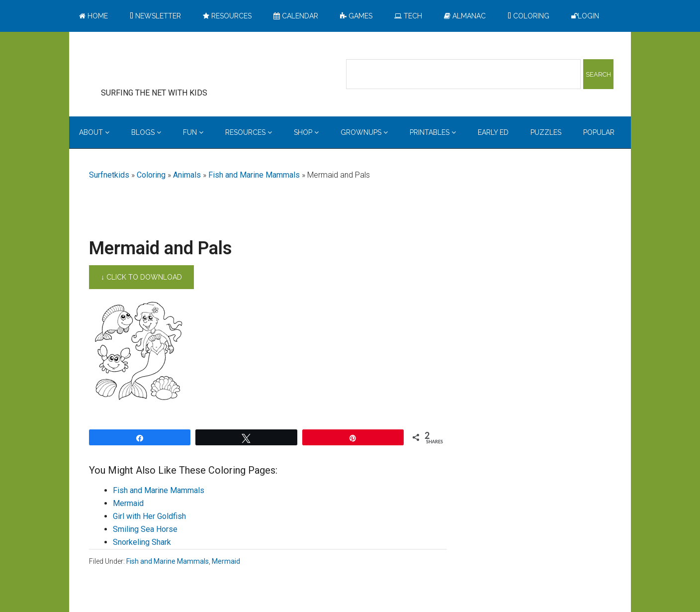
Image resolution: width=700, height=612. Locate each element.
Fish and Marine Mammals (254, 175)
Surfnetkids (109, 175)
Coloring (151, 175)
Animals (187, 175)
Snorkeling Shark (142, 542)
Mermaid (128, 503)
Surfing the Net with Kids (170, 64)
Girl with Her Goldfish (149, 516)
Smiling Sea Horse (145, 529)
